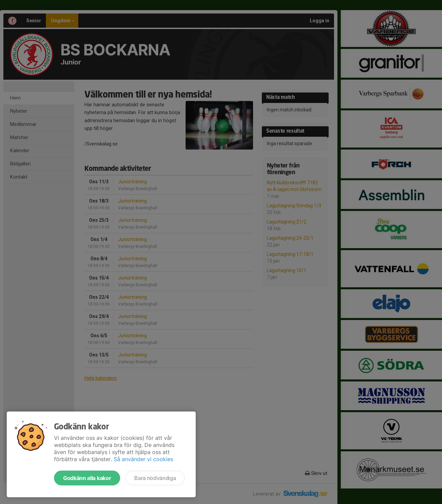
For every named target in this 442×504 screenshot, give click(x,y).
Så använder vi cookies (143, 459)
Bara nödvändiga (155, 478)
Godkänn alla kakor (87, 478)
